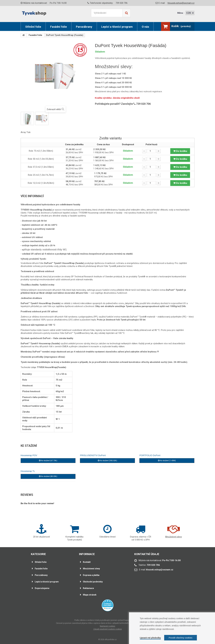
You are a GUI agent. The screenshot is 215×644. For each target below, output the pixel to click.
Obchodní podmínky (92, 582)
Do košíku (180, 151)
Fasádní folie (59, 27)
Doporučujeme (41, 588)
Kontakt (86, 562)
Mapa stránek (89, 595)
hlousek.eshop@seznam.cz (181, 3)
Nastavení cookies (107, 626)
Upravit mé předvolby (150, 638)
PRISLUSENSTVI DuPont (93, 455)
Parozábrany (84, 27)
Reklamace (88, 588)
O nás (145, 27)
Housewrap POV (29, 455)
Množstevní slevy (91, 569)
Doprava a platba (91, 575)
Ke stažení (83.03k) (48, 476)
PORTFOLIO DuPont (150, 455)
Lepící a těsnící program (117, 27)
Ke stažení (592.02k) (107, 460)
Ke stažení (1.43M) (167, 460)
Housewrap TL (28, 471)
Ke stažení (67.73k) (48, 460)
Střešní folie (33, 27)
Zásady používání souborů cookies (108, 629)
